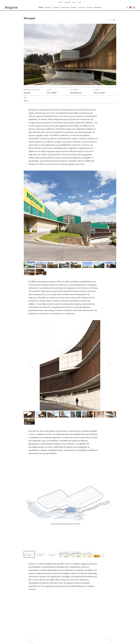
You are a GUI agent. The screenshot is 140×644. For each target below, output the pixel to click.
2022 (26, 101)
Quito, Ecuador (100, 93)
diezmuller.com (76, 93)
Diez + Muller (52, 93)
